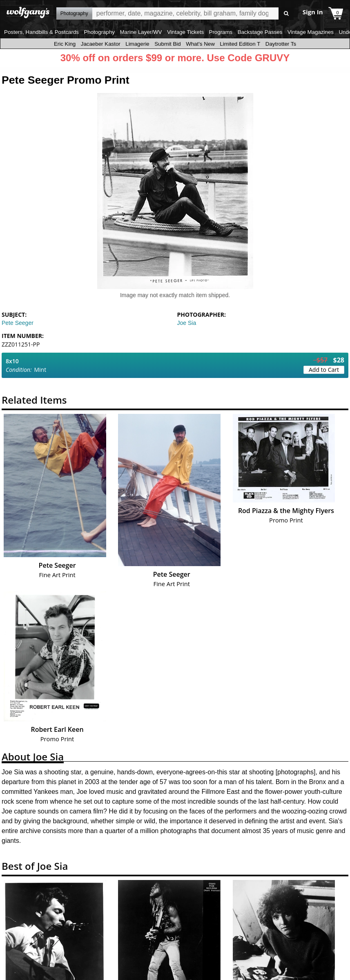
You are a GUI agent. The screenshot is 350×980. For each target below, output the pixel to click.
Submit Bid (167, 44)
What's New (200, 44)
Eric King (65, 44)
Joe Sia (187, 323)
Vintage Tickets (185, 32)
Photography (99, 32)
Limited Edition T (240, 44)
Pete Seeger (18, 323)
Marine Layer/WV (141, 32)
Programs (221, 32)
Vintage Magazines (311, 32)
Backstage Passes (260, 32)
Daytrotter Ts (281, 44)
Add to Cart (324, 370)
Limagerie (137, 44)
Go (286, 14)
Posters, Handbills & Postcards (41, 32)
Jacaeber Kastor (101, 44)
